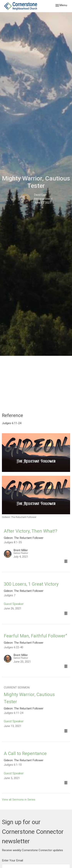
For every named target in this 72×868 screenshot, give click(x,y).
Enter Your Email (12, 860)
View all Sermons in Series (19, 800)
